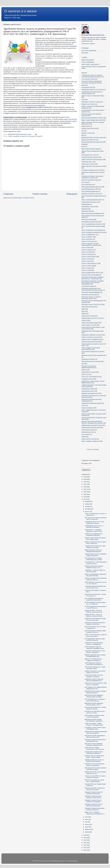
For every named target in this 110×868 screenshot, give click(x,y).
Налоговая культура (87, 286)
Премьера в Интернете (88, 359)
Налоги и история (87, 252)
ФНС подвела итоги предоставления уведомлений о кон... (96, 688)
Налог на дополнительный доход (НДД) (93, 226)
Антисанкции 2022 (87, 87)
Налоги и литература (88, 254)
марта (87, 827)
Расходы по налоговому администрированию (89, 367)
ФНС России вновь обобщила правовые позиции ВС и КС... (94, 744)
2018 (85, 497)
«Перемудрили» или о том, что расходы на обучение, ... (94, 526)
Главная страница (40, 194)
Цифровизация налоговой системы (92, 425)
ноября (87, 504)
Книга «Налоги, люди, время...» (91, 64)
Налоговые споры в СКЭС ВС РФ (91, 304)
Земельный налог (87, 162)
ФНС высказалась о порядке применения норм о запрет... (94, 559)
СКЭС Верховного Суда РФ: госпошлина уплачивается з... (94, 664)
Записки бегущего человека (90, 157)
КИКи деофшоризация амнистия (91, 187)
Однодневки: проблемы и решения (92, 335)
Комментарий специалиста (90, 202)
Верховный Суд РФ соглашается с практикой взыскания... (95, 789)
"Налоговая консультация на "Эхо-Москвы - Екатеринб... (95, 652)
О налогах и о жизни (20, 11)
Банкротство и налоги (88, 104)
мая (86, 822)
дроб (83, 135)
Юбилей (84, 437)
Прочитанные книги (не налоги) (91, 361)
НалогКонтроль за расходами (90, 275)
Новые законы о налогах (89, 325)
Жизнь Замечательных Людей (90, 149)
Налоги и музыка (87, 261)
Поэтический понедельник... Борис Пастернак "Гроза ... (95, 668)
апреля (87, 824)
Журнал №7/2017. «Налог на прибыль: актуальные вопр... (94, 611)
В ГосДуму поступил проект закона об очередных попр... (95, 728)
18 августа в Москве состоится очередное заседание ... (94, 676)
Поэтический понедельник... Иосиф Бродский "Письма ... (95, 708)
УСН (83, 406)
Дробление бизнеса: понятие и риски (93, 138)
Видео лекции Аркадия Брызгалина (92, 120)
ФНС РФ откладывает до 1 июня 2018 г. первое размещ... (94, 781)
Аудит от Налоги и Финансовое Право (93, 96)
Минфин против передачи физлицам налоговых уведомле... (96, 732)
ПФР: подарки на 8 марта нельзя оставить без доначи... (94, 716)
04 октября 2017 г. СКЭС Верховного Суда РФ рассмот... (96, 563)
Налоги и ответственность (89, 263)
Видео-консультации (88, 60)
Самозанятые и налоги (88, 372)
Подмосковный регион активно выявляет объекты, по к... (94, 567)
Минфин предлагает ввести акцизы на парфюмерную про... (95, 656)
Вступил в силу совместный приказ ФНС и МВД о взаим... (95, 539)
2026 (85, 477)
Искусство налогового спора (90, 180)
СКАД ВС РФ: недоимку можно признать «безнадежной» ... (94, 643)
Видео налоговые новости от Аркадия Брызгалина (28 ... (94, 551)
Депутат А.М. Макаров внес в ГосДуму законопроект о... (93, 660)
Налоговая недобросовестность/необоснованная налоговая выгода (92, 289)
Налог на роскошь (87, 239)
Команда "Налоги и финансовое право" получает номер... (94, 756)
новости (84, 320)
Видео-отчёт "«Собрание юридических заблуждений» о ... (95, 813)
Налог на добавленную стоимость (92, 224)
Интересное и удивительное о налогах (93, 172)
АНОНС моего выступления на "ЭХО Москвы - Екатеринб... (96, 684)
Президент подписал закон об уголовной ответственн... (94, 793)
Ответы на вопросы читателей (91, 337)
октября (88, 506)
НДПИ (83, 309)
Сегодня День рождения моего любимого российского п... (94, 752)
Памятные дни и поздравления (91, 339)
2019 (85, 494)
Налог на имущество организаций (92, 230)
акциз (83, 85)
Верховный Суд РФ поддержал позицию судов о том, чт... (94, 704)
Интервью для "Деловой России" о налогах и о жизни (95, 712)
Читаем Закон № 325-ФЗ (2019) (91, 428)
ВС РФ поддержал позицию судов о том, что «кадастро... (95, 603)
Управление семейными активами (92, 403)
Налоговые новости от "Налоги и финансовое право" (91, 298)
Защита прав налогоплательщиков (92, 159)
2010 (85, 850)
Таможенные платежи (88, 389)
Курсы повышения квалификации (91, 213)
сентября (88, 509)
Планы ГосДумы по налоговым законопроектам (91, 349)
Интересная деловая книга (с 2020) (92, 170)
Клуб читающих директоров (90, 191)
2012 (85, 845)
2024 (85, 482)
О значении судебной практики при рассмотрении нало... (95, 587)
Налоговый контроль (88, 307)
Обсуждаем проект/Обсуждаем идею (93, 331)
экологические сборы (88, 430)
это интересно (86, 434)
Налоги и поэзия (86, 268)
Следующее (8, 194)
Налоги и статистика (88, 241)
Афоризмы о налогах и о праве (91, 102)
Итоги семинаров (87, 185)
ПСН (83, 364)
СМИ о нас (85, 374)
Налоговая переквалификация (91, 292)
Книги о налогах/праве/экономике (92, 200)
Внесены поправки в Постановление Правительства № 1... (96, 579)
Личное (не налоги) (87, 219)
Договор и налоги (87, 133)
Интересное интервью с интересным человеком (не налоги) (92, 177)
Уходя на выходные (87, 408)
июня (87, 819)
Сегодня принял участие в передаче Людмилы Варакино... (96, 555)
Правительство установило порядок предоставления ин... (95, 692)
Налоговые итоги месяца (89, 295)
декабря (88, 501)
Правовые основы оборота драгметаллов (94, 355)
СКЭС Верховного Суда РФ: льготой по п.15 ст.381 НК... (95, 583)
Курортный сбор (86, 211)
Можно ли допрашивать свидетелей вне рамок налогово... (95, 575)
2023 (85, 484)
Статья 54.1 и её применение (90, 377)
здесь (74, 42)
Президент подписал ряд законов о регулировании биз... (95, 740)
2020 (85, 492)
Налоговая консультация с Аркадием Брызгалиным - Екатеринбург (93, 278)
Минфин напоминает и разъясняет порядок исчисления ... (95, 672)
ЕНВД (83, 144)
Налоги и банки (86, 248)
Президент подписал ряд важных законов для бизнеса (95, 809)
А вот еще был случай (88, 79)
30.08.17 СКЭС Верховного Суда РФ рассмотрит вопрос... (96, 635)
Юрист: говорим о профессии (90, 441)
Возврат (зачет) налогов (89, 128)
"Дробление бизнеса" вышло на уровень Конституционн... (94, 761)
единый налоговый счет (89, 140)
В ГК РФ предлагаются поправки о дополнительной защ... (95, 700)
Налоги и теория (86, 270)
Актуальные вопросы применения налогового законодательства (92, 82)
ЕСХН (83, 147)
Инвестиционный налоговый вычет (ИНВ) (94, 166)
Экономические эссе (88, 432)
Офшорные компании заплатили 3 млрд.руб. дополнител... (95, 623)
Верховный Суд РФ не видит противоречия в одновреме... (94, 720)
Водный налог (86, 126)
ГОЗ (83, 131)
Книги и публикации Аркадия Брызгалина (94, 196)
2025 (85, 479)
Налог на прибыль (87, 237)
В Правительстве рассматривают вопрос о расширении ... (95, 765)
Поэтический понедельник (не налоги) (93, 352)
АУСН (83, 100)
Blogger (75, 861)
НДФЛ (83, 314)
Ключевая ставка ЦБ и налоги (90, 194)
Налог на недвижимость (89, 235)
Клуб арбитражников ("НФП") (90, 189)
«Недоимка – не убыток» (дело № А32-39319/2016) (95, 571)
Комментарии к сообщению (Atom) (24, 198)
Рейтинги (84, 370)
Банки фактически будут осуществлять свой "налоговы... (95, 748)
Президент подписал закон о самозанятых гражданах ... (93, 801)
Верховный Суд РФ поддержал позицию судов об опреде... (94, 696)
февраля (88, 829)
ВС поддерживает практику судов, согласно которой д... (95, 639)
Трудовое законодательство (90, 393)
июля (87, 817)
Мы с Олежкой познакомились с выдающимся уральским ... (94, 599)
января (87, 832)
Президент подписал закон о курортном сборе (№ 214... (93, 797)
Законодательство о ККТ (89, 155)
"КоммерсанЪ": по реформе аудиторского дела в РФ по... (94, 530)
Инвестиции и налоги (88, 164)
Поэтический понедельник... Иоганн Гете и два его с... (95, 595)
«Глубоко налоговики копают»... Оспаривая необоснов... (94, 535)
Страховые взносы (87, 379)
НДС (83, 311)
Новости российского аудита (90, 323)
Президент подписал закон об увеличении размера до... (94, 805)
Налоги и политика (87, 266)
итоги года (85, 182)
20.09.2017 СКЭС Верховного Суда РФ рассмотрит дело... (95, 619)
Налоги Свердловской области (91, 273)
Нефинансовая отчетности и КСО (92, 318)
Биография (85, 53)
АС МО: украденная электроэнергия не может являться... (95, 607)
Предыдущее (72, 194)
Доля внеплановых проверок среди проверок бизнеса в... (95, 631)
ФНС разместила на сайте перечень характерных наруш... (96, 769)
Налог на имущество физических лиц (93, 232)
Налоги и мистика (87, 259)
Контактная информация (89, 50)
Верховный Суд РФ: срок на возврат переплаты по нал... (96, 773)
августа (87, 511)
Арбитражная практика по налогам (92, 90)
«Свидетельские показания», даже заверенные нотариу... (95, 547)
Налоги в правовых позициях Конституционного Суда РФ (25, 136)
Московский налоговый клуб (90, 222)
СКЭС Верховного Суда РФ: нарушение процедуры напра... (95, 648)
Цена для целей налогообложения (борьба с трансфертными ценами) (92, 422)
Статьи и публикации (88, 62)
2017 (85, 499)
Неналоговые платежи (88, 316)
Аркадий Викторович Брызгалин (94, 35)
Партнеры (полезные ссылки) (90, 342)
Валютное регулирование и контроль (93, 118)
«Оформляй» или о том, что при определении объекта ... (94, 522)
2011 (85, 848)
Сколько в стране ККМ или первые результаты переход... (95, 777)
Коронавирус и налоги (88, 207)
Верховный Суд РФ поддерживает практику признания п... (95, 736)
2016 (85, 835)
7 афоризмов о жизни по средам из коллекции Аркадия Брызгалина (92, 76)
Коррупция (85, 209)
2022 (85, 487)
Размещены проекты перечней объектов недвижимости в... (94, 680)
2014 (85, 840)
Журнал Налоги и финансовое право (93, 151)
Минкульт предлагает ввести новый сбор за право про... (95, 543)
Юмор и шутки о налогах (89, 439)
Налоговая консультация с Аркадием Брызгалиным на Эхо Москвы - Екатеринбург (93, 282)
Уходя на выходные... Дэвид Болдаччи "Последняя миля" (94, 724)
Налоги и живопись (87, 250)
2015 (85, 838)
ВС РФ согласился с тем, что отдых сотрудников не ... (95, 627)
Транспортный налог (88, 391)
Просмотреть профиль (88, 44)
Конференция (86, 204)
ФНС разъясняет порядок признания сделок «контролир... (96, 518)
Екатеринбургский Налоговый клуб (92, 142)
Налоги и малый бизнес (89, 257)
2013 (85, 843)
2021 (85, 489)
